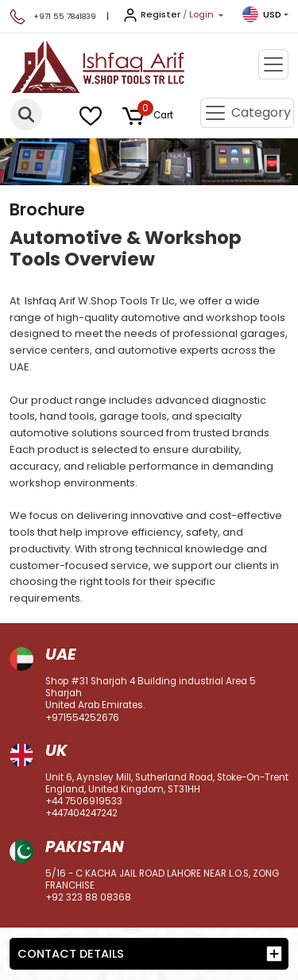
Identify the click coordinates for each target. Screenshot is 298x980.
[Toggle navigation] (273, 64)
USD (262, 14)
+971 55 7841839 (65, 16)
